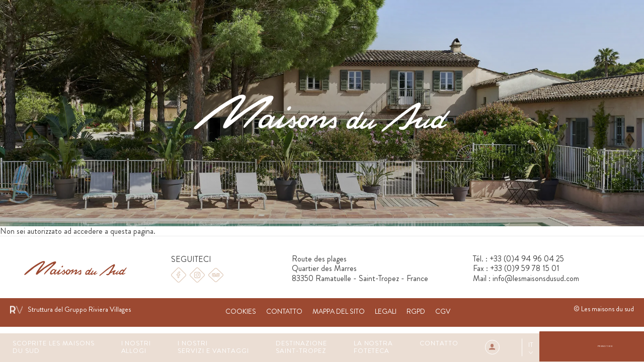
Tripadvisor (216, 275)
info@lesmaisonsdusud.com (536, 278)
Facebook (179, 275)
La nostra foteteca (374, 347)
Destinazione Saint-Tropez (301, 347)
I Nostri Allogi (136, 347)
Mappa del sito (339, 311)
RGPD (416, 311)
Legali (386, 311)
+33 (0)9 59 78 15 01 (525, 268)
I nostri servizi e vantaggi (213, 347)
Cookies (241, 311)
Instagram (197, 275)
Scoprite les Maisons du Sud (54, 347)
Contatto (439, 343)
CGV (443, 311)
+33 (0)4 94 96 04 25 (527, 259)
